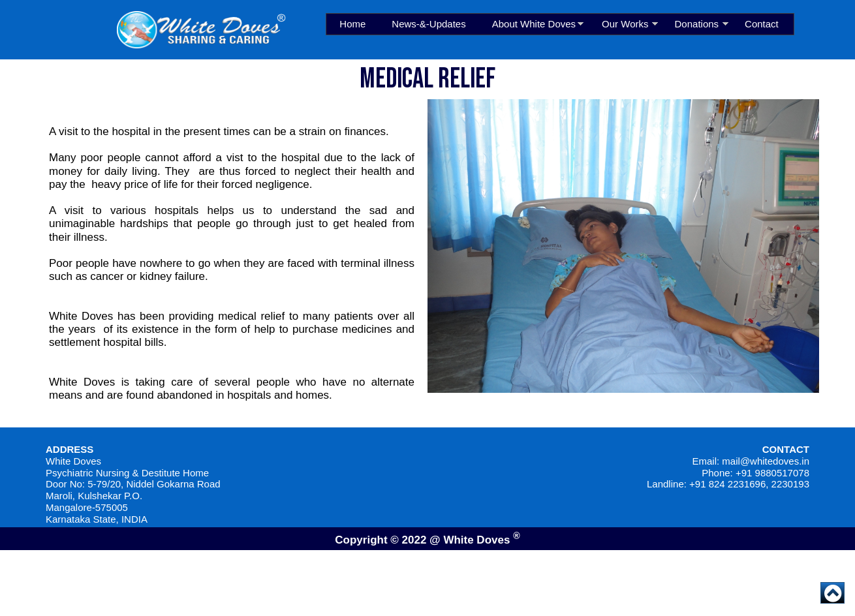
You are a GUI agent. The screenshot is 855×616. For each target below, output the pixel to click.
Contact (762, 24)
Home (352, 24)
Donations (697, 24)
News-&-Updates (428, 24)
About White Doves (534, 24)
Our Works (625, 24)
